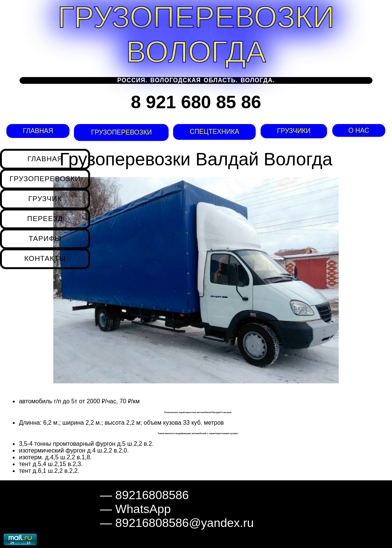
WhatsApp (143, 509)
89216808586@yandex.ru (185, 523)
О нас (359, 130)
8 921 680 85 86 (196, 102)
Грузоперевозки (120, 132)
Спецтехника (213, 132)
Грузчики (294, 131)
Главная (37, 131)
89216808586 (152, 495)
